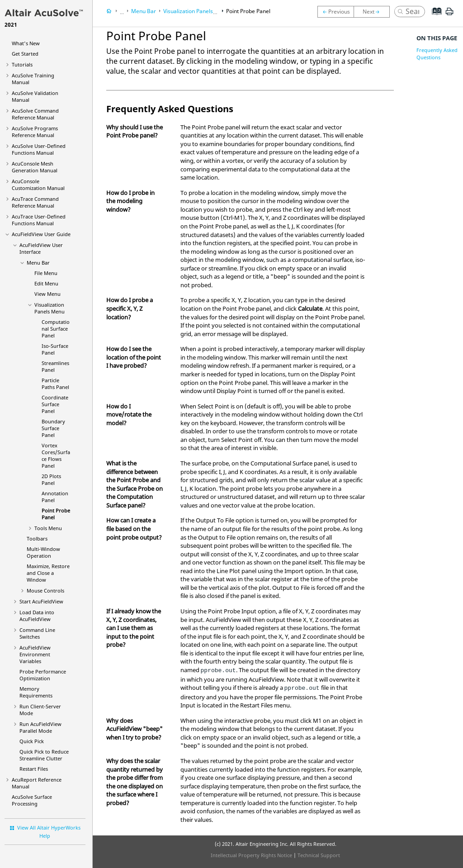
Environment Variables (35, 654)
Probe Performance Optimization (43, 675)
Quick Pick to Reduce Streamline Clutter (44, 755)
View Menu (47, 294)
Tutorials (22, 64)
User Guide (41, 234)
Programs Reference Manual (35, 132)
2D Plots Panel (51, 479)
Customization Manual (38, 185)
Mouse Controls (45, 591)
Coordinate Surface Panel (55, 404)
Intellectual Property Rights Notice (251, 855)
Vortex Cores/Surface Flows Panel (56, 455)
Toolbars (37, 538)
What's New (26, 43)
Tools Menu (48, 528)
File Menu (46, 273)
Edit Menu (46, 283)
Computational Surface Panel (56, 329)
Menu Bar (38, 263)
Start (41, 601)
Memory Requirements (36, 692)
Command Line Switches (37, 633)
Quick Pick (32, 741)
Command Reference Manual (35, 114)
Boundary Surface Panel (53, 428)
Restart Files (34, 769)
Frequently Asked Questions (437, 54)
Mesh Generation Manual (35, 167)
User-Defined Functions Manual (39, 149)
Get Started (25, 54)
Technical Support (319, 855)
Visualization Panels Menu (50, 308)
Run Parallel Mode (40, 727)
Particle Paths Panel (55, 384)
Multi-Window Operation (43, 552)
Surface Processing (32, 800)
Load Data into (37, 616)
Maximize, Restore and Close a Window (48, 573)
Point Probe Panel (248, 11)
